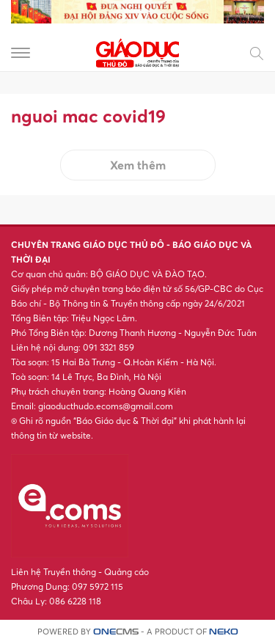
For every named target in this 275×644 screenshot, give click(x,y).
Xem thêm (138, 165)
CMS (116, 632)
